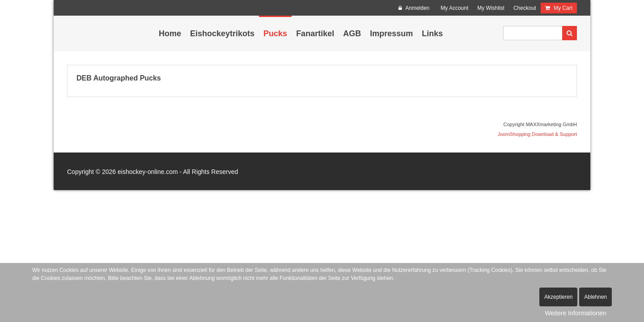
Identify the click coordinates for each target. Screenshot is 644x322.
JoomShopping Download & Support (537, 134)
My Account (454, 8)
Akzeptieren (558, 297)
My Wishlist (491, 8)
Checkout (525, 8)
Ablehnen (595, 297)
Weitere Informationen (575, 313)
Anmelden (414, 8)
